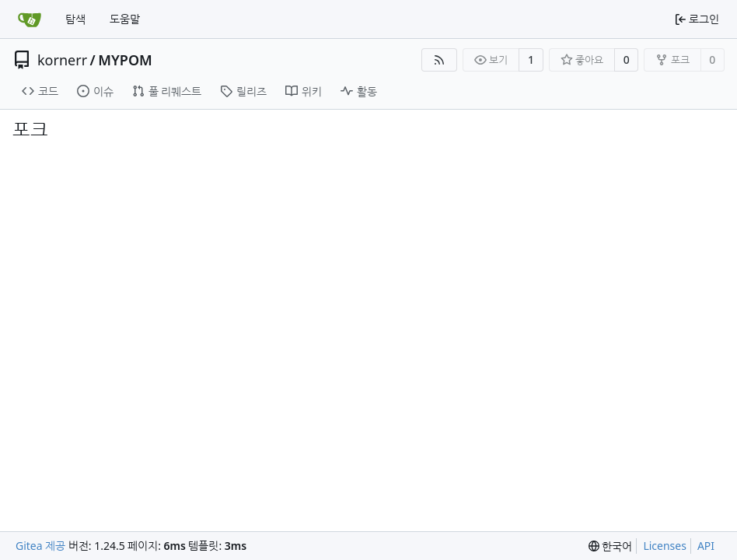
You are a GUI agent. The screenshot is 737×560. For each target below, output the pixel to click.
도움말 (125, 19)
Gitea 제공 (40, 546)
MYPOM (125, 60)
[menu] (611, 546)
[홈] (30, 19)
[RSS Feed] (439, 60)
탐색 (75, 19)
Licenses (665, 546)
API (706, 546)
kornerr (62, 60)
